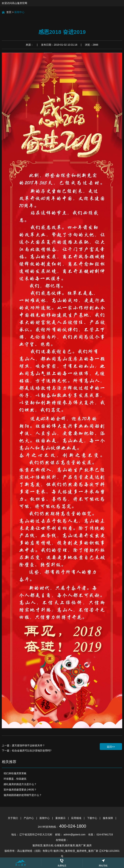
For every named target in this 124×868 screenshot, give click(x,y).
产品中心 (29, 818)
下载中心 (93, 818)
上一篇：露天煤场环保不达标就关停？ (23, 745)
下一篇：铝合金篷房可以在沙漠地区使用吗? (27, 751)
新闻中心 (19, 12)
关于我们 (13, 818)
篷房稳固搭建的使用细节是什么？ (23, 795)
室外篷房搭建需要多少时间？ (20, 790)
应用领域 (77, 818)
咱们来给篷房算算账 (15, 773)
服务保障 (108, 818)
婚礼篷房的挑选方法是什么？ (20, 784)
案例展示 (61, 818)
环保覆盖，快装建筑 (15, 779)
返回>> (111, 747)
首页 (9, 12)
